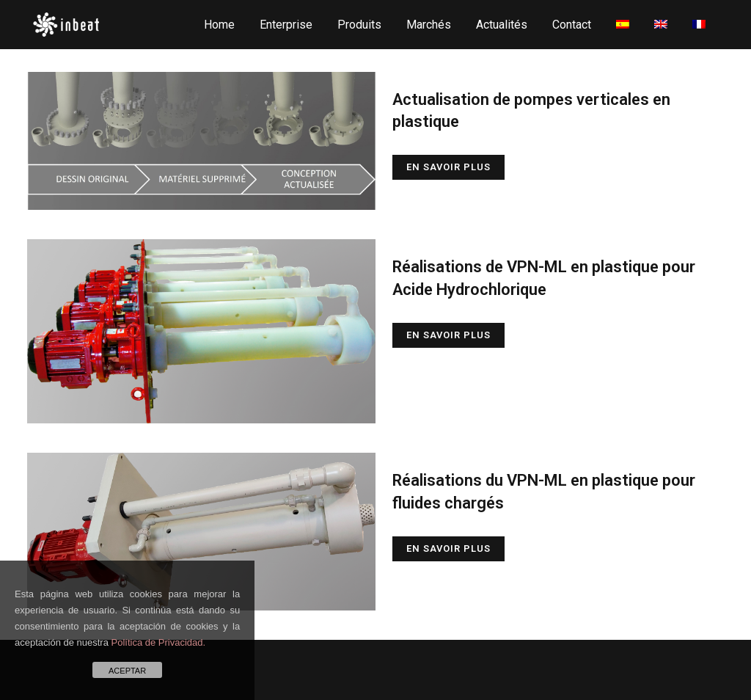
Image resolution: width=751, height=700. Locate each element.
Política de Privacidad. (159, 642)
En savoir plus (448, 167)
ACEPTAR (127, 671)
